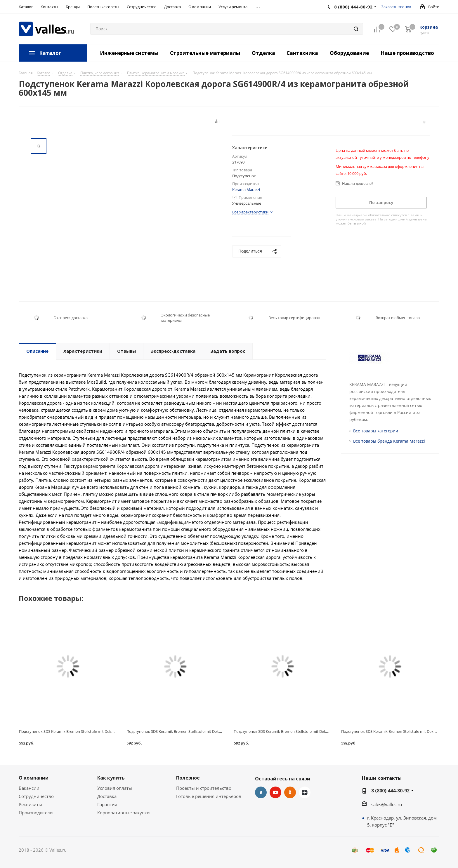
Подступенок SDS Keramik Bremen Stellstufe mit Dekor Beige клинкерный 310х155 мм (202, 731)
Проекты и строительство (204, 788)
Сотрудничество (36, 796)
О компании (34, 778)
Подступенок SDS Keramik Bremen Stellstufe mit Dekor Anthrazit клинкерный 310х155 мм (98, 731)
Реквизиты (30, 804)
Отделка (263, 53)
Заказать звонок (396, 7)
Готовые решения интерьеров (209, 796)
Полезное (188, 778)
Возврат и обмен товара (398, 318)
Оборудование (349, 53)
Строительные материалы (205, 53)
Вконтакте (261, 792)
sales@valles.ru (387, 804)
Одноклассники (290, 792)
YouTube (275, 792)
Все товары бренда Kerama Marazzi (389, 441)
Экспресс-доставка (71, 318)
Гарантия (107, 804)
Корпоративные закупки (124, 813)
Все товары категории (376, 431)
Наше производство (407, 53)
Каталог (50, 53)
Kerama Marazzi (246, 189)
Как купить (111, 778)
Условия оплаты (115, 788)
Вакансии (29, 788)
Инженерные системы (129, 53)
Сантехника (302, 53)
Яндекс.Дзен (305, 792)
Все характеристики (250, 212)
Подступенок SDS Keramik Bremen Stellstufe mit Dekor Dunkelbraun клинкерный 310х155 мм (316, 731)
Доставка (107, 796)
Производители (36, 813)
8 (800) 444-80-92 (390, 791)
